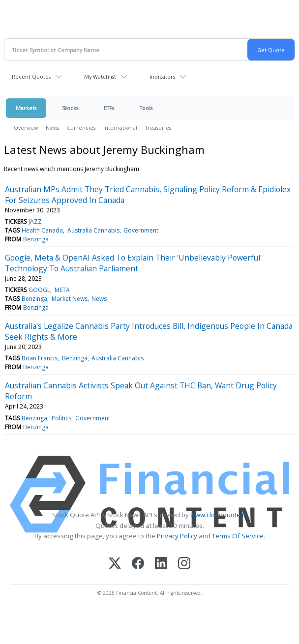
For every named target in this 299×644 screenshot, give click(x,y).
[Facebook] (138, 564)
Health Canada (42, 230)
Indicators (162, 76)
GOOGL (39, 290)
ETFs (109, 108)
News (52, 128)
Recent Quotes (31, 76)
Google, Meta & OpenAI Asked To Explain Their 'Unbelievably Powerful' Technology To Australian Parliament (133, 263)
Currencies (81, 128)
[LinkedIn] (161, 564)
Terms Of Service (238, 536)
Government (141, 230)
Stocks (70, 108)
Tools (146, 108)
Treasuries (158, 128)
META (62, 290)
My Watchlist (100, 76)
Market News (70, 299)
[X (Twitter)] (115, 564)
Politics (61, 418)
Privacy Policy (177, 536)
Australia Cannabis (93, 230)
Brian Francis (40, 358)
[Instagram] (184, 564)
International (120, 128)
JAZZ (35, 221)
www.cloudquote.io (219, 515)
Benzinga (36, 239)
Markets (26, 108)
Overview (26, 128)
